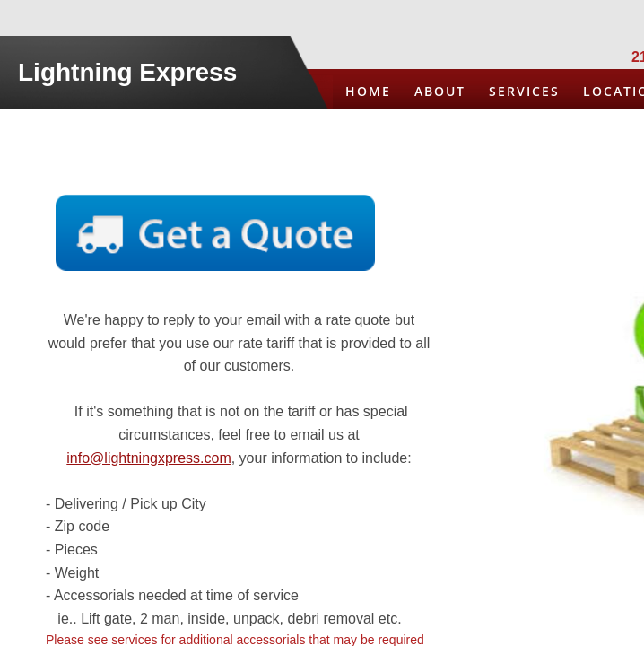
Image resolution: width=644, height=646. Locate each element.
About (440, 91)
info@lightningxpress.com (148, 458)
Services (524, 91)
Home (368, 91)
